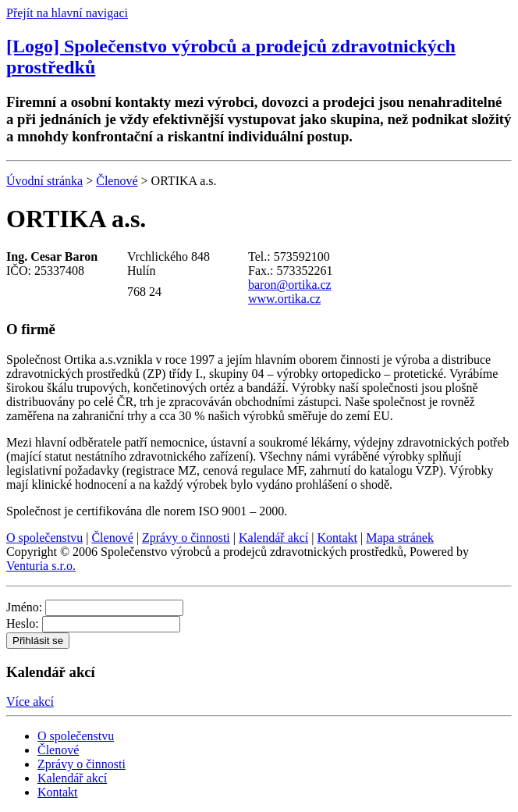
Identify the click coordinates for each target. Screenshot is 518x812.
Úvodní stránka (44, 181)
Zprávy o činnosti (186, 538)
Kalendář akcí (273, 538)
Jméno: (24, 607)
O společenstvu (44, 538)
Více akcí (30, 702)
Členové (117, 181)
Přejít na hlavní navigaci (67, 13)
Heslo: (23, 623)
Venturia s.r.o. (41, 566)
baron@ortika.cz (290, 285)
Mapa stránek (400, 538)
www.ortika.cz (284, 299)
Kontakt (338, 538)
